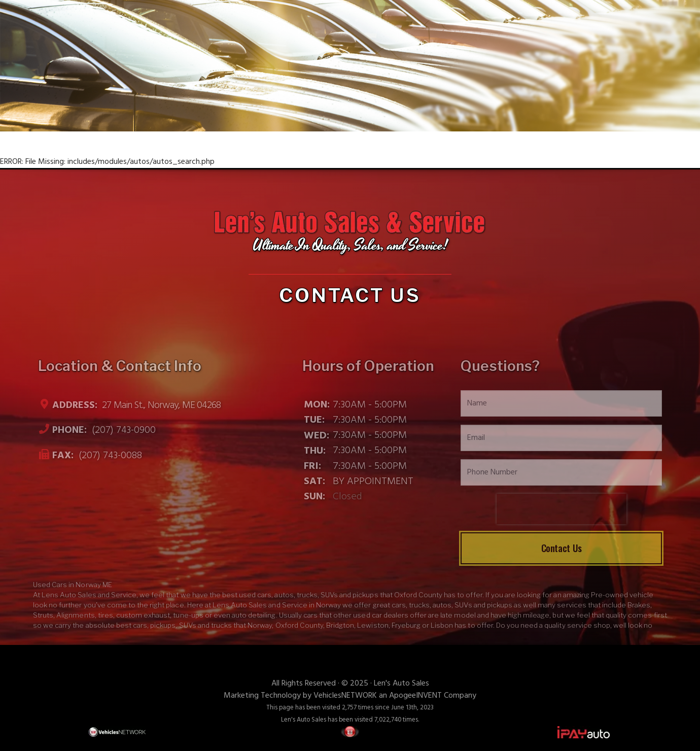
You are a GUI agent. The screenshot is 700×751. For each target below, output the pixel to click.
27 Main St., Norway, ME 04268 (160, 405)
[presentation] (562, 509)
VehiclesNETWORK (345, 696)
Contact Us (562, 548)
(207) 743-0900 (123, 431)
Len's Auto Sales (401, 684)
